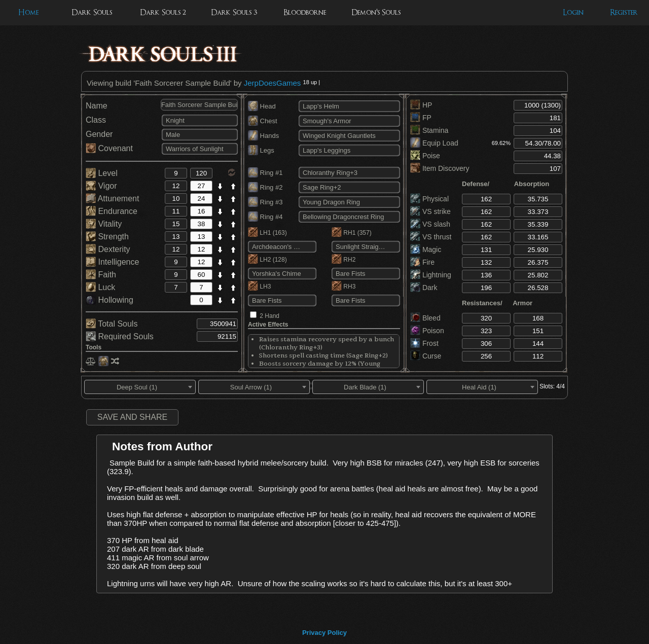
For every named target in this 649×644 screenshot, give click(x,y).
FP (421, 118)
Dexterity (108, 249)
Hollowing (110, 300)
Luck (100, 287)
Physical (429, 199)
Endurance (112, 211)
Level (102, 173)
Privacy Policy (324, 633)
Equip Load (434, 143)
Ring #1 (265, 173)
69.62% (501, 143)
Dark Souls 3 (234, 12)
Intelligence (112, 262)
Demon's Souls (376, 12)
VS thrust (431, 237)
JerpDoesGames (273, 83)
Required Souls (120, 336)
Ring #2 (265, 187)
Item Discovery (440, 168)
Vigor (101, 186)
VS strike (430, 211)
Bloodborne (305, 12)
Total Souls (112, 324)
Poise (425, 156)
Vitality (104, 224)
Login (573, 12)
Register (624, 12)
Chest (263, 121)
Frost (424, 343)
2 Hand (269, 316)
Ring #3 (265, 202)
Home (28, 12)
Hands (263, 136)
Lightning (431, 275)
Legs (261, 150)
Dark (424, 288)
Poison (427, 331)
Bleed (425, 318)
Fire (422, 262)
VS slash (430, 224)
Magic (426, 249)
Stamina (429, 130)
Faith (101, 275)
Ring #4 (265, 217)
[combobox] (140, 387)
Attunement (112, 199)
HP (421, 105)
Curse (426, 356)
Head (262, 106)
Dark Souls (92, 12)
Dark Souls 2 (163, 12)
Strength (107, 237)
